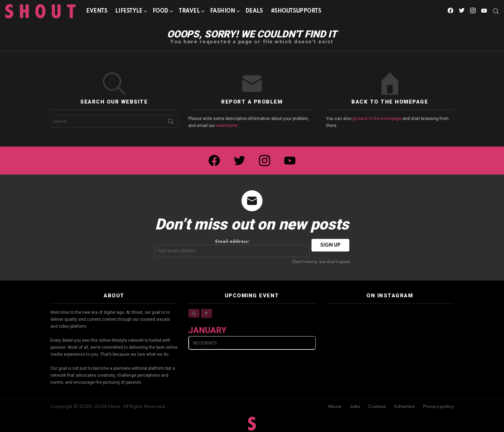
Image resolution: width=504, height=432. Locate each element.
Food (160, 12)
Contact (377, 407)
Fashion (223, 12)
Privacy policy (438, 407)
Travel (189, 12)
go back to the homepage (377, 119)
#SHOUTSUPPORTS (296, 11)
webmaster (227, 126)
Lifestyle (129, 12)
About (334, 407)
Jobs (355, 407)
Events (97, 11)
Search (171, 123)
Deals (254, 11)
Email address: (232, 248)
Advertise (404, 407)
